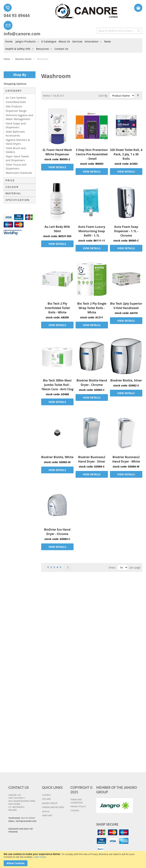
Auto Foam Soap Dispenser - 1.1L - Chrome (126, 231)
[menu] (73, 45)
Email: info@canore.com (22, 821)
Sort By (103, 96)
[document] (73, 859)
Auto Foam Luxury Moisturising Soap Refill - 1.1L (92, 231)
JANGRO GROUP (50, 803)
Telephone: (22, 818)
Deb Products (14, 106)
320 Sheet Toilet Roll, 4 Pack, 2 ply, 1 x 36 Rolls (126, 154)
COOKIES (75, 810)
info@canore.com (22, 34)
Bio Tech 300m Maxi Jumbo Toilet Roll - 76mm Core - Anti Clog (57, 385)
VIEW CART (47, 815)
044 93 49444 (17, 15)
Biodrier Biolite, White (57, 457)
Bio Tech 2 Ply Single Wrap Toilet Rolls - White (92, 308)
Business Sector (24, 59)
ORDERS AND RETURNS (53, 807)
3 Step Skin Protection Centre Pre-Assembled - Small (92, 154)
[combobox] (119, 31)
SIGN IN (46, 811)
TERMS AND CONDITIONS (77, 801)
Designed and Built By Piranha (21, 830)
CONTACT (47, 795)
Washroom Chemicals (19, 173)
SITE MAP (46, 799)
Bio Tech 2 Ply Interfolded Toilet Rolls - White (57, 308)
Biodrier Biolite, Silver (126, 380)
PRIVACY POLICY (78, 806)
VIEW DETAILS (57, 167)
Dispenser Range (16, 111)
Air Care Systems (16, 98)
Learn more (40, 857)
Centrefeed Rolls (16, 102)
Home (7, 59)
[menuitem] (10, 42)
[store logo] (78, 9)
